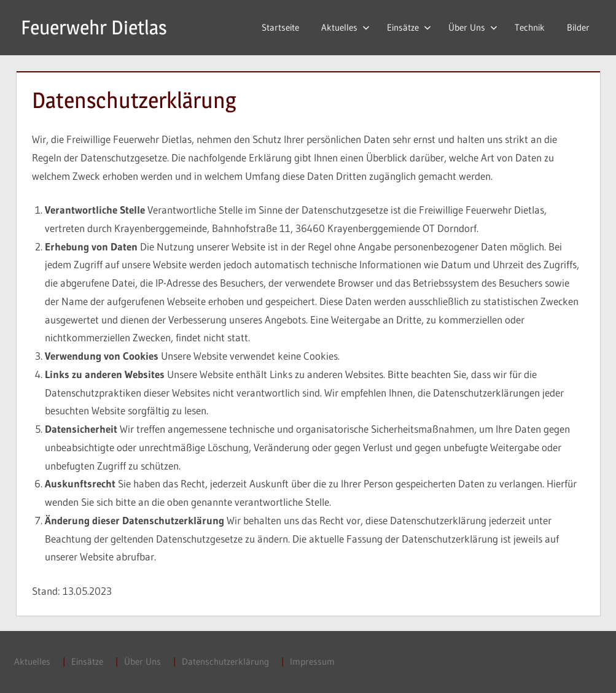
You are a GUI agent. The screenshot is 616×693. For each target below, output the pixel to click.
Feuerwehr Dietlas (94, 27)
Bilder (578, 27)
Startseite (280, 27)
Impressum (312, 661)
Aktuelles (345, 27)
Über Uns (473, 27)
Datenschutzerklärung (225, 661)
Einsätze (409, 27)
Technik (530, 27)
